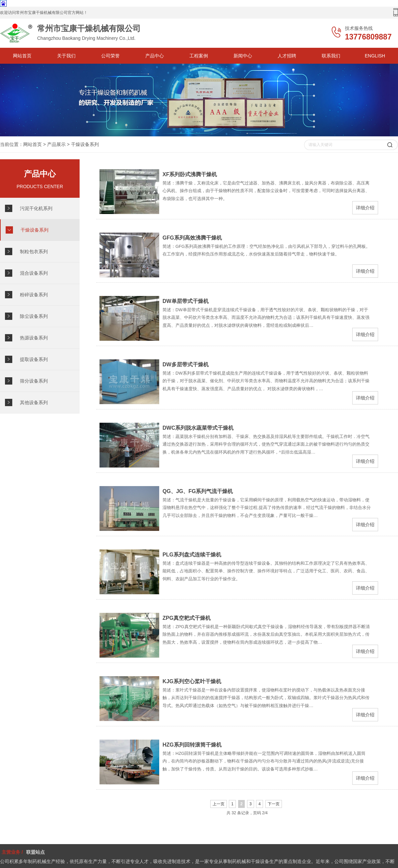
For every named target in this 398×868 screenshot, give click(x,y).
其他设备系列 (34, 402)
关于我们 (66, 56)
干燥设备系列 (85, 144)
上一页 (219, 804)
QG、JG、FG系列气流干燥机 (198, 491)
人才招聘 (287, 56)
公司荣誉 (110, 56)
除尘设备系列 (34, 316)
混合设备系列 (34, 273)
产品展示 (56, 144)
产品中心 (155, 56)
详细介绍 (365, 208)
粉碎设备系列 (34, 295)
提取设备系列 (34, 359)
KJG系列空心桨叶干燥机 (192, 681)
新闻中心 (243, 56)
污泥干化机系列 (36, 208)
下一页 (274, 804)
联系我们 (331, 56)
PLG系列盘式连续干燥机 (192, 555)
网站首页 (22, 56)
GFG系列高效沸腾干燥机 (192, 238)
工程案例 (199, 56)
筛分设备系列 (34, 381)
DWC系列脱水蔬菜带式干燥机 (198, 428)
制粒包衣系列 (34, 252)
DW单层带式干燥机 (186, 301)
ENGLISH (375, 56)
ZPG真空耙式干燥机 (187, 618)
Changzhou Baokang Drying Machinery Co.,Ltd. (83, 33)
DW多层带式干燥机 (186, 364)
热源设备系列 (34, 338)
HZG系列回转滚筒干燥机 (192, 745)
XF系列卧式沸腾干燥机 (190, 174)
